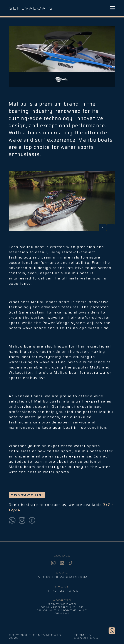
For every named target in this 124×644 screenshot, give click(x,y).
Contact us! (27, 495)
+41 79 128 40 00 (62, 591)
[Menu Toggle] (113, 8)
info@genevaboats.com (62, 577)
